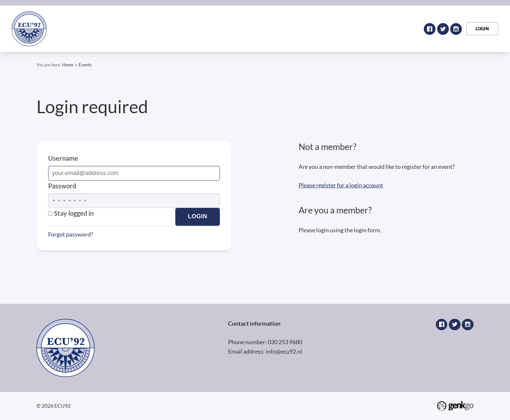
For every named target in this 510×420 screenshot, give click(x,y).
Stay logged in (71, 213)
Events (403, 29)
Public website (324, 29)
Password (62, 186)
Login (252, 29)
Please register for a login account (341, 185)
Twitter (443, 29)
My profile (369, 29)
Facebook (430, 29)
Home (230, 29)
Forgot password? (71, 234)
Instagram (456, 29)
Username (63, 158)
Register (282, 29)
